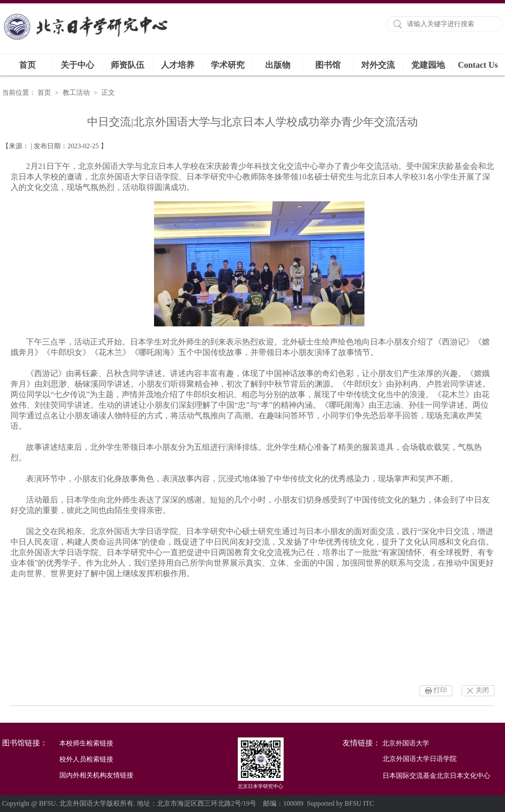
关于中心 (77, 65)
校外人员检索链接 (86, 759)
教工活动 (76, 92)
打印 (440, 690)
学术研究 (228, 65)
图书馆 (328, 65)
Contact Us (478, 65)
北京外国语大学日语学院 (420, 759)
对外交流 (378, 65)
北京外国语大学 (406, 743)
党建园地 (428, 65)
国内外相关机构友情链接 (96, 775)
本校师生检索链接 (86, 743)
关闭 (482, 690)
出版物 (278, 65)
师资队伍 (128, 65)
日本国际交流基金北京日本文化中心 (436, 776)
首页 (27, 65)
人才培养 (178, 65)
